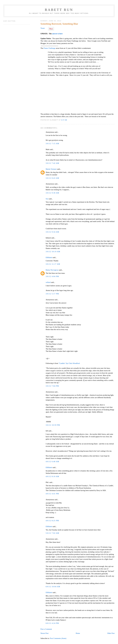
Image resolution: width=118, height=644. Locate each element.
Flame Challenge (49, 48)
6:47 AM (64, 120)
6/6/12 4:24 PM (52, 623)
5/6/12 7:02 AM (52, 533)
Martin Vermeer (51, 169)
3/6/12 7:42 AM (52, 163)
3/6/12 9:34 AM (52, 232)
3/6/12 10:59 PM (53, 425)
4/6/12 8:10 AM (52, 476)
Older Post (111, 633)
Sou (47, 199)
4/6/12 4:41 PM (52, 494)
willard (48, 282)
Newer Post (44, 633)
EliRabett (49, 257)
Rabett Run (59, 10)
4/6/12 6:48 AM (52, 462)
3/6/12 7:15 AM (52, 144)
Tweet (43, 28)
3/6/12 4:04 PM (52, 276)
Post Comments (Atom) (58, 638)
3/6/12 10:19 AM (53, 252)
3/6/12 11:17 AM (53, 264)
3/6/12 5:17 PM (52, 294)
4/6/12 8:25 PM (52, 521)
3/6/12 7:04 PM (52, 386)
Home (78, 633)
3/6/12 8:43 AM (52, 178)
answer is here (57, 34)
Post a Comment (46, 629)
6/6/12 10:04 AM (53, 587)
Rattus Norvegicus (52, 270)
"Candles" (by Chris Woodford (69, 363)
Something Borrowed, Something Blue (59, 24)
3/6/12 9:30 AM (52, 193)
